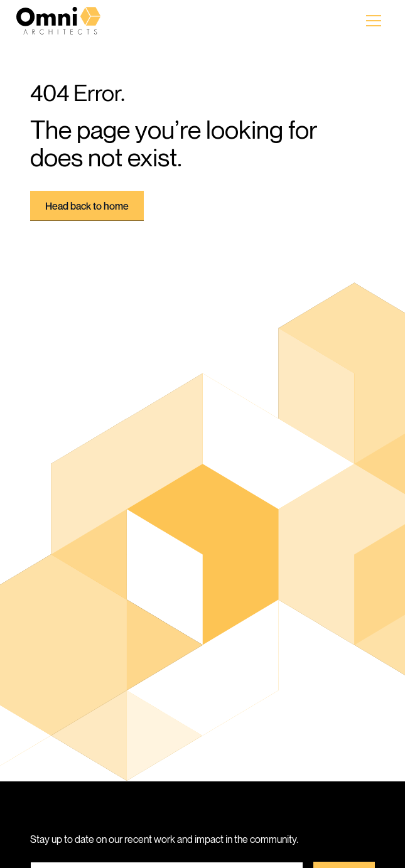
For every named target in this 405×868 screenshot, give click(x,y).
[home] (69, 21)
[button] (374, 21)
